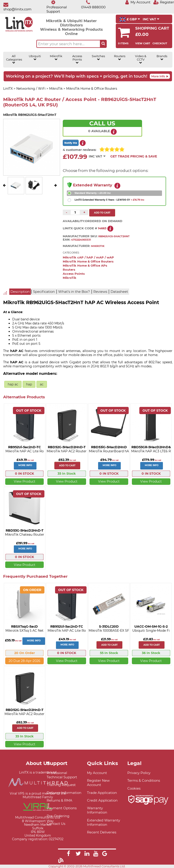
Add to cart (67, 466)
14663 (102, 228)
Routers (120, 58)
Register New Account (98, 783)
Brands (162, 58)
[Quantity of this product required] (75, 212)
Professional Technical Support (62, 775)
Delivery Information (64, 793)
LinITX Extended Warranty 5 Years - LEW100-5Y (109, 200)
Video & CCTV (141, 59)
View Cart (143, 43)
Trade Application (102, 793)
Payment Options (62, 808)
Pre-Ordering (58, 816)
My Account (97, 773)
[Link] (68, 854)
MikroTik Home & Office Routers (88, 262)
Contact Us (56, 824)
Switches (98, 58)
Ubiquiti (35, 58)
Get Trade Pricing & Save (134, 156)
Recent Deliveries (102, 832)
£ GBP (130, 19)
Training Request (61, 785)
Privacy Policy (139, 773)
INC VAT (151, 19)
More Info (25, 465)
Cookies (134, 788)
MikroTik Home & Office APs (85, 266)
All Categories (14, 59)
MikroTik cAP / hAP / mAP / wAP (88, 257)
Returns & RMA (59, 800)
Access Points (77, 59)
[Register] (164, 2)
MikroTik (56, 58)
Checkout (160, 43)
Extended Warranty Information (104, 822)
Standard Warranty (93, 193)
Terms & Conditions (144, 780)
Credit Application (102, 800)
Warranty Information (97, 810)
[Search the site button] (103, 44)
